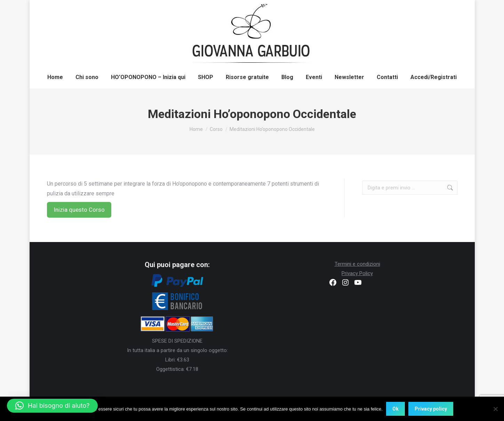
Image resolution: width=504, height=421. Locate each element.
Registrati (384, 8)
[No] (495, 409)
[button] (52, 406)
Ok (395, 409)
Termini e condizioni (357, 264)
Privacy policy (431, 409)
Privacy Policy (357, 273)
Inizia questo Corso (79, 210)
